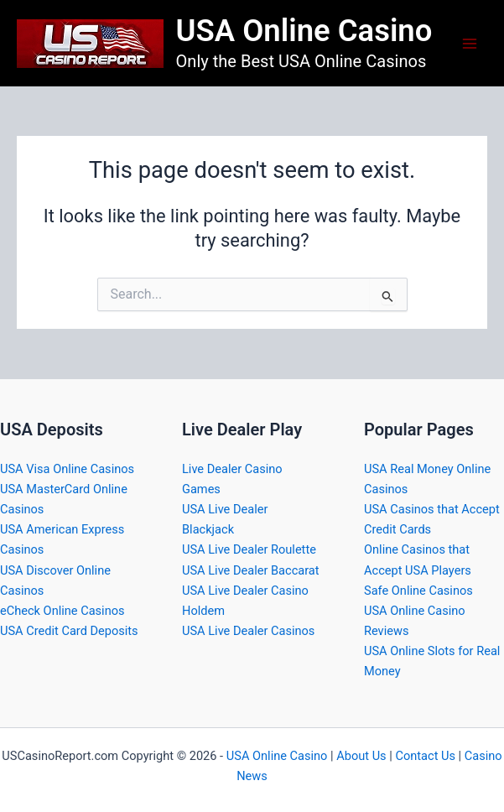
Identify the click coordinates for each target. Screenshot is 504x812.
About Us (361, 756)
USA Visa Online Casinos (67, 469)
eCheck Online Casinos (62, 611)
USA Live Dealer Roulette (249, 549)
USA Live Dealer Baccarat (251, 570)
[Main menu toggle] (470, 44)
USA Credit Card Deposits (69, 631)
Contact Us (425, 756)
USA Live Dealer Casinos (248, 631)
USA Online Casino (304, 31)
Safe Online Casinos (418, 591)
